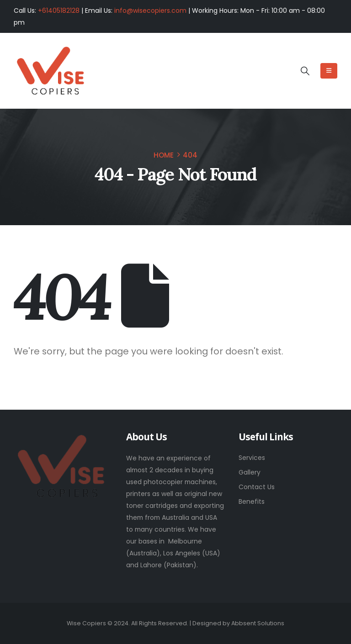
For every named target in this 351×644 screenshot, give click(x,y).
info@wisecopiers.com (150, 11)
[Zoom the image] (61, 438)
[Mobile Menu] (329, 71)
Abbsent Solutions (258, 623)
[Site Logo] (50, 71)
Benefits (252, 501)
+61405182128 (59, 11)
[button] (305, 71)
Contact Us (257, 487)
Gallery (250, 472)
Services (252, 458)
